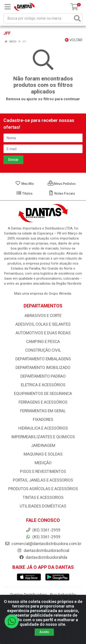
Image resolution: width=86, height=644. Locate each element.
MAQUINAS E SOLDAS (43, 454)
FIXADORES (43, 420)
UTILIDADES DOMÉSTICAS (43, 506)
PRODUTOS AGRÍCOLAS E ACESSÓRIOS (43, 489)
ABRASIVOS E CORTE (43, 316)
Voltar (74, 40)
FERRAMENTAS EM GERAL (43, 411)
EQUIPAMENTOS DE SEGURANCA (43, 394)
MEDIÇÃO (43, 463)
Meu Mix (24, 184)
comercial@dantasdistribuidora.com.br (43, 544)
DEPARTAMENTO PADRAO (43, 376)
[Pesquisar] (77, 18)
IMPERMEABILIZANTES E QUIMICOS (43, 437)
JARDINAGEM (43, 446)
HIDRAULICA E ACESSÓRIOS (43, 428)
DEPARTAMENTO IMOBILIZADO (43, 368)
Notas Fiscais (62, 193)
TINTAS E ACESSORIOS (43, 497)
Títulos (24, 193)
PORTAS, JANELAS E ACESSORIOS (43, 480)
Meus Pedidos (62, 184)
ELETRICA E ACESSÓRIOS (43, 385)
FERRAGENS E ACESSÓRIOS (43, 402)
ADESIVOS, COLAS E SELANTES (43, 324)
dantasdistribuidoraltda (43, 557)
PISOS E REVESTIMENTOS (43, 471)
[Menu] (8, 7)
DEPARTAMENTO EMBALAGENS (43, 359)
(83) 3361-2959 (43, 537)
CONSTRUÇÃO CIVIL (43, 350)
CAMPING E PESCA (43, 342)
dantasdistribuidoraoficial (43, 551)
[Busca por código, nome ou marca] (38, 18)
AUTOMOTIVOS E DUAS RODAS (43, 333)
